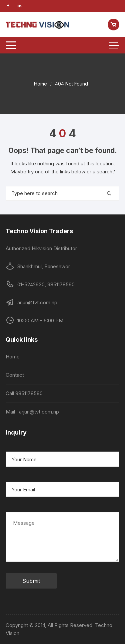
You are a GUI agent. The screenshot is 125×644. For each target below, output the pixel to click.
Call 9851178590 (24, 393)
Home (13, 357)
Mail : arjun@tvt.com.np (32, 412)
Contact (15, 375)
